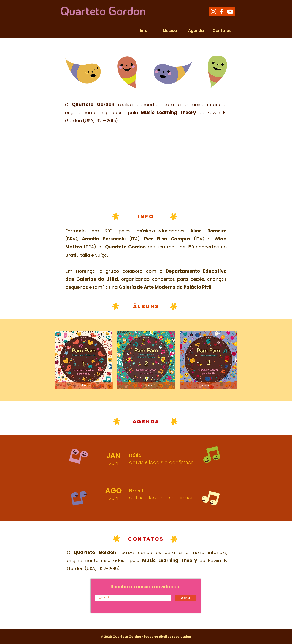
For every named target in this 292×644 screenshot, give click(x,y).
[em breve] (84, 385)
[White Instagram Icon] (213, 12)
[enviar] (186, 598)
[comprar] (146, 385)
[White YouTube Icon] (230, 12)
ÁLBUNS (146, 306)
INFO (146, 216)
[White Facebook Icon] (222, 12)
